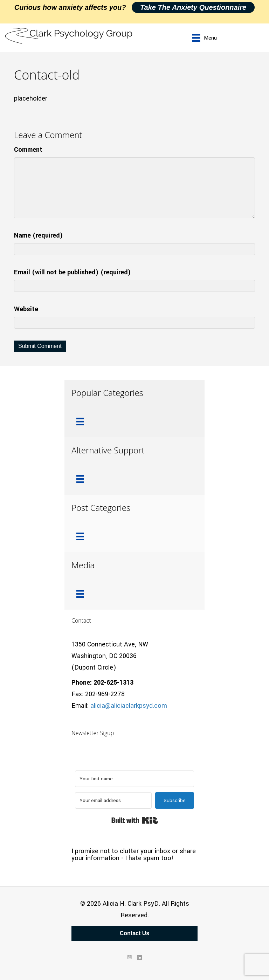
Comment (28, 150)
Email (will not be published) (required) (73, 272)
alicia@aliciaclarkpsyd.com (129, 706)
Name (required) (39, 235)
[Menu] (204, 38)
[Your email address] (113, 800)
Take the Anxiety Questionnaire (193, 7)
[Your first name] (134, 779)
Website (26, 309)
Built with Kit (135, 820)
